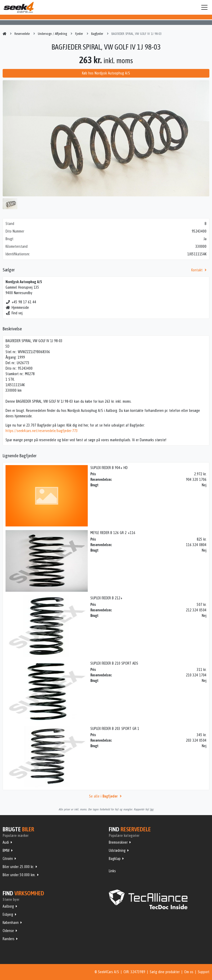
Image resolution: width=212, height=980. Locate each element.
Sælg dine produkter (165, 972)
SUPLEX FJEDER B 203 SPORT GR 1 (115, 729)
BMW (6, 850)
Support (204, 972)
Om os (189, 972)
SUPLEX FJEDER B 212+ (106, 598)
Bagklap (115, 859)
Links (112, 871)
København (11, 923)
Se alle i (106, 796)
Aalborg (8, 906)
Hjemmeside (17, 308)
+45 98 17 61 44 (21, 302)
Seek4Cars (19, 7)
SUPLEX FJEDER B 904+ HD (109, 468)
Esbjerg (8, 914)
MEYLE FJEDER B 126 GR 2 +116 (113, 533)
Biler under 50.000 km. (19, 875)
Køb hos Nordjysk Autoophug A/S (106, 73)
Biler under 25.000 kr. (18, 867)
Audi (6, 842)
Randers (9, 939)
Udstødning (117, 850)
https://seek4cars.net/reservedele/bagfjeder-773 (42, 431)
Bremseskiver (118, 842)
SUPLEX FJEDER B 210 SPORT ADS (114, 663)
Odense (8, 931)
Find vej (14, 313)
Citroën (8, 859)
